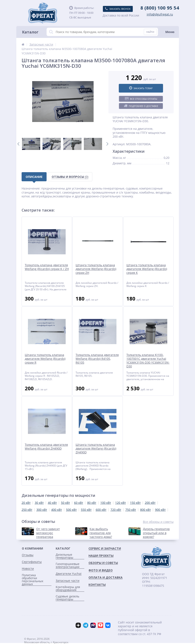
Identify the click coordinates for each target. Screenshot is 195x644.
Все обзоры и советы (158, 522)
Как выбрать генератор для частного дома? (101, 533)
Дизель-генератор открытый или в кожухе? (156, 533)
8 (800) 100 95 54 (160, 8)
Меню (170, 32)
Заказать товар (141, 88)
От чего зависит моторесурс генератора (48, 533)
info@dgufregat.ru (160, 14)
